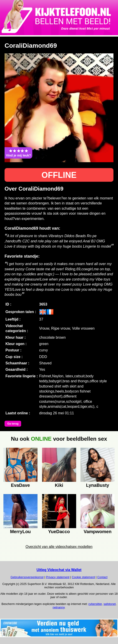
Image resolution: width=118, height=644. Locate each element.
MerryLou (20, 532)
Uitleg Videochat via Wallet (59, 570)
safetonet (110, 604)
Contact (102, 577)
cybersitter (95, 604)
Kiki (59, 485)
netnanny (59, 607)
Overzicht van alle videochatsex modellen (59, 547)
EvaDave (20, 485)
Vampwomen (98, 532)
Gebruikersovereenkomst (27, 577)
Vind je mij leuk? (18, 153)
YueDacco (59, 532)
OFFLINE (59, 175)
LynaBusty (98, 485)
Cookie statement (83, 577)
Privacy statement (58, 577)
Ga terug (13, 424)
